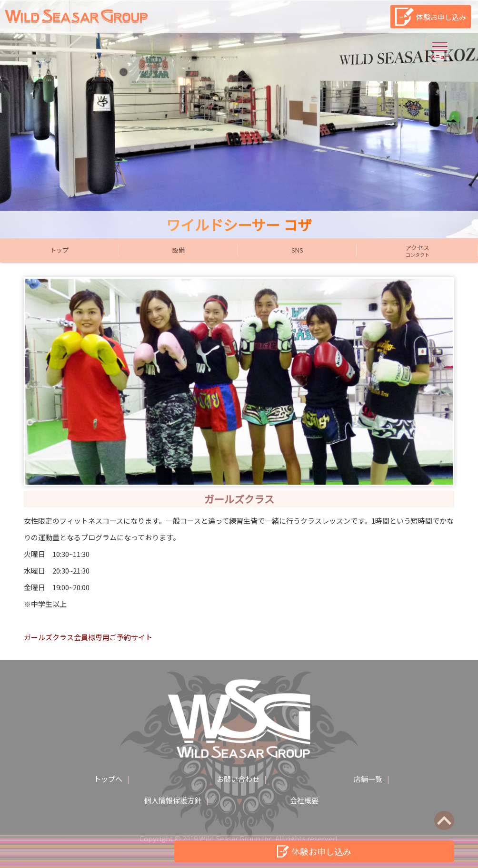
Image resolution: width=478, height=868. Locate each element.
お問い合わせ (238, 779)
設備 (179, 250)
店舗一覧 (368, 779)
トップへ (108, 779)
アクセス (417, 251)
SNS (297, 250)
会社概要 (304, 800)
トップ (59, 250)
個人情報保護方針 (173, 800)
